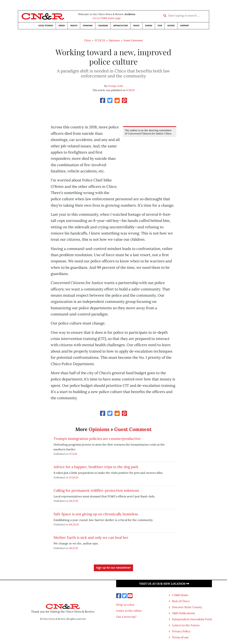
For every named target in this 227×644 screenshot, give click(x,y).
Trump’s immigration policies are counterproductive (97, 439)
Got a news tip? (126, 617)
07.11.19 (73, 454)
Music (136, 26)
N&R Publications (183, 613)
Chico (88, 40)
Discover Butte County (187, 607)
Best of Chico (181, 601)
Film (160, 26)
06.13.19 (74, 548)
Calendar (103, 26)
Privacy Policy (181, 631)
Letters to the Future (186, 625)
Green (62, 26)
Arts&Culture (121, 26)
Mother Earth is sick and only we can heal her (91, 537)
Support (185, 26)
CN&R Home (180, 595)
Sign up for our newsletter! (113, 568)
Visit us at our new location (164, 584)
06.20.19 (74, 524)
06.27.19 (74, 501)
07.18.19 (100, 40)
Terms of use (180, 637)
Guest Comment (133, 40)
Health (74, 26)
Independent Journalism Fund (192, 619)
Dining (149, 26)
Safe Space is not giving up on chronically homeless (96, 514)
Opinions (88, 26)
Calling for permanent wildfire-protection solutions (96, 490)
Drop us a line (125, 605)
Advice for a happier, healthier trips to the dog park (96, 467)
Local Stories (46, 26)
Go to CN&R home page (107, 18)
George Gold (115, 86)
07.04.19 (74, 477)
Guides (171, 26)
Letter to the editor (129, 611)
